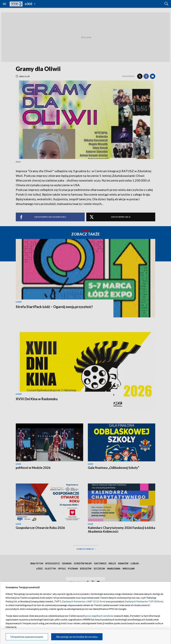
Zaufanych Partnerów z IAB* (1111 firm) (84, 601)
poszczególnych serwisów (99, 616)
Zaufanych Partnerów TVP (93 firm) (144, 601)
